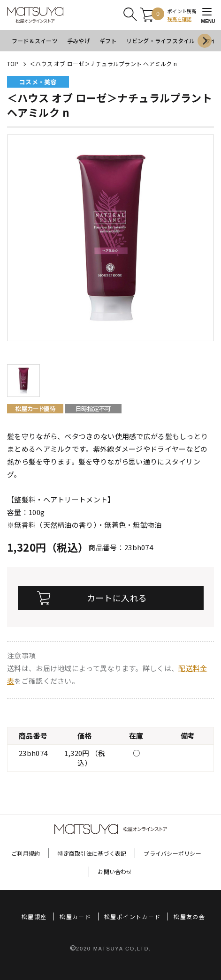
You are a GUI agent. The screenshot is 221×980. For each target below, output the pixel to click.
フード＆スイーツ (35, 41)
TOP (13, 64)
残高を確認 (179, 19)
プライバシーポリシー (172, 853)
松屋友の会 (189, 916)
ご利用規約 (26, 853)
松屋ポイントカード (132, 916)
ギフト (108, 41)
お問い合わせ (115, 872)
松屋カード (75, 916)
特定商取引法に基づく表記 (92, 853)
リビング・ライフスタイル (161, 41)
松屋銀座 (34, 916)
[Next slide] (205, 41)
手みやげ (79, 41)
